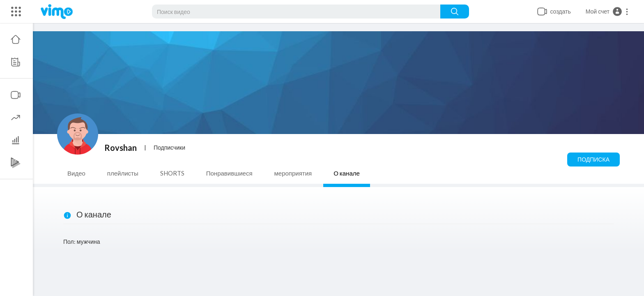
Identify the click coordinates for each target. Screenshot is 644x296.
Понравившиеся (229, 173)
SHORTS (172, 173)
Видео (76, 173)
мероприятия (293, 173)
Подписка (593, 159)
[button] (607, 12)
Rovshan (121, 148)
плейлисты (123, 173)
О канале (347, 173)
